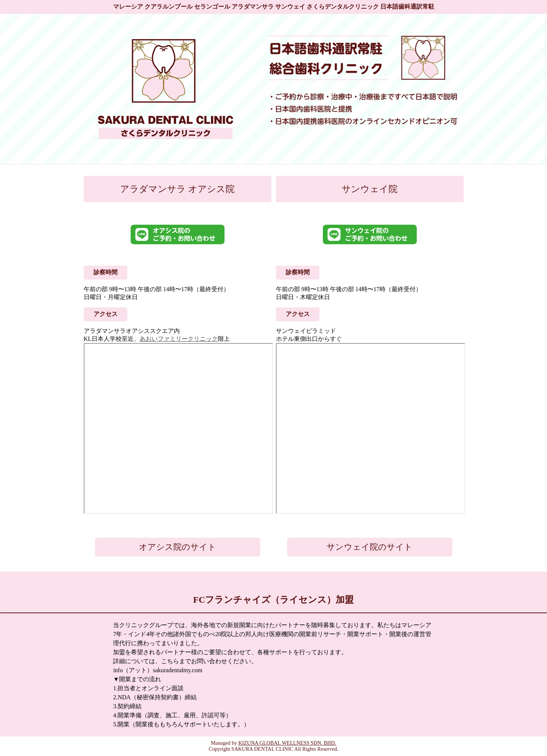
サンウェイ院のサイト (370, 547)
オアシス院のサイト (178, 547)
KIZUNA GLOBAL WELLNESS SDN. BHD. (287, 743)
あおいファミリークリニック (179, 339)
